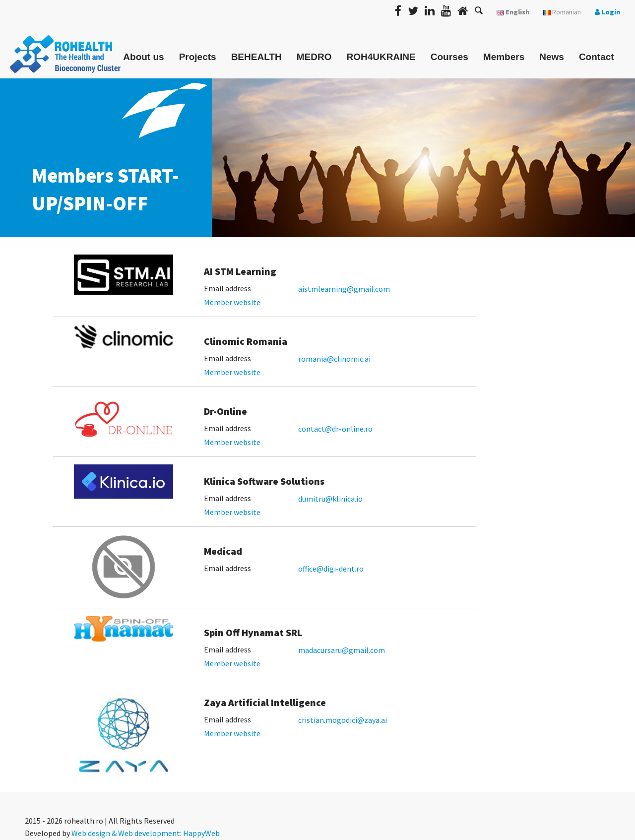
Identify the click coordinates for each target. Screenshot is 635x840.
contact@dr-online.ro (335, 429)
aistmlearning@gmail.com (344, 289)
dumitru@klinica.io (330, 499)
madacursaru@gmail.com (342, 650)
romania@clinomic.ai (334, 359)
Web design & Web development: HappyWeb (146, 833)
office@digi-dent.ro (331, 569)
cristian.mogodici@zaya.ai (343, 720)
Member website (232, 302)
